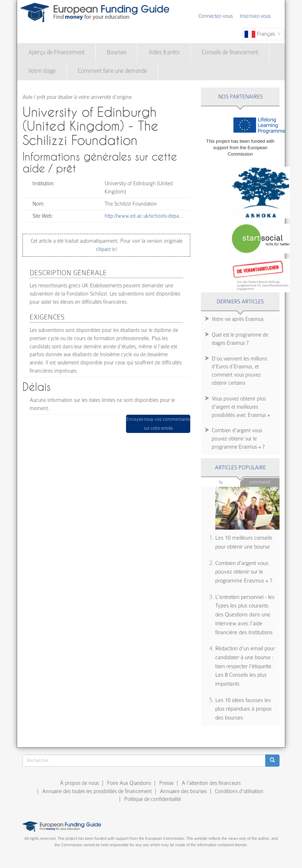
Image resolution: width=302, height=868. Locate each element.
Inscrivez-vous (255, 16)
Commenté (260, 482)
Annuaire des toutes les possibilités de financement (97, 791)
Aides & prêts (164, 52)
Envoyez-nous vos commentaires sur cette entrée (158, 424)
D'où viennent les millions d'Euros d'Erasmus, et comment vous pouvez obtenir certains (239, 371)
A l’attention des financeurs (211, 783)
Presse (166, 783)
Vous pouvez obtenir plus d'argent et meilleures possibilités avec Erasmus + (241, 407)
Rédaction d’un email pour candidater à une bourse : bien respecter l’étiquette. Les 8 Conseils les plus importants (245, 666)
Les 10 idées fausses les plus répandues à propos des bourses (243, 709)
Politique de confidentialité (153, 799)
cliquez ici (106, 249)
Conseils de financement (230, 52)
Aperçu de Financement (56, 52)
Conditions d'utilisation (239, 791)
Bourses (117, 52)
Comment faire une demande (112, 71)
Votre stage (42, 71)
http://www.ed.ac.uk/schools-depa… (144, 216)
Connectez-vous (216, 16)
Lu (230, 482)
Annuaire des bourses (183, 791)
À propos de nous (79, 783)
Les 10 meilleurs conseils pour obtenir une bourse (244, 542)
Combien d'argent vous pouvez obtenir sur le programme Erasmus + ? (238, 439)
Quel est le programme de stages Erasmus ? (240, 339)
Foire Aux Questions (129, 783)
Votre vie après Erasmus (238, 319)
